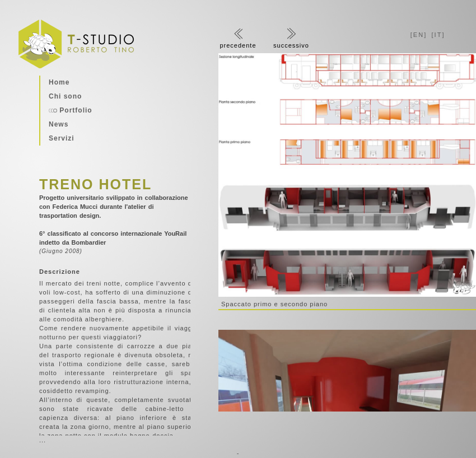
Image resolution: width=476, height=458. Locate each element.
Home (59, 82)
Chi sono (65, 96)
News (59, 124)
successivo (291, 38)
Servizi (62, 138)
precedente (238, 38)
